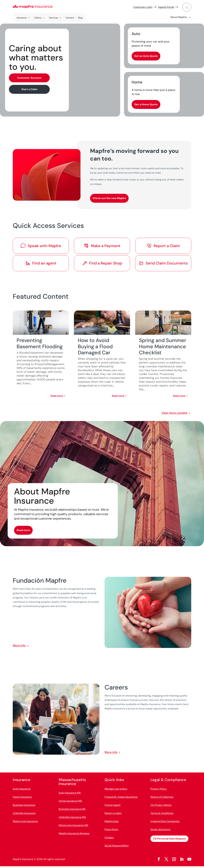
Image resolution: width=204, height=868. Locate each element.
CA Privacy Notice (161, 807)
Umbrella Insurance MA (72, 819)
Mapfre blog (112, 823)
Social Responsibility (117, 847)
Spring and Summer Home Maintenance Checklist (163, 348)
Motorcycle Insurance (25, 823)
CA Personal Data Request (169, 840)
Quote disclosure (160, 831)
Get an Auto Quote (146, 56)
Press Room (111, 831)
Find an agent (113, 807)
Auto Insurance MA (70, 795)
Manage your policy (116, 791)
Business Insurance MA (72, 811)
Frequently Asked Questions (121, 799)
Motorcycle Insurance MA (73, 827)
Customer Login (143, 7)
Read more (23, 532)
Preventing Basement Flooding (40, 345)
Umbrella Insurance (24, 815)
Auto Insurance (22, 791)
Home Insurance (22, 799)
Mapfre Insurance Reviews (74, 835)
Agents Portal (166, 7)
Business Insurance (24, 807)
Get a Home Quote (146, 104)
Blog (80, 18)
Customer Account (29, 78)
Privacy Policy (159, 791)
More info (19, 647)
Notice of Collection (162, 799)
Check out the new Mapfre (109, 198)
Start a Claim (29, 89)
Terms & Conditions (162, 815)
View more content (174, 414)
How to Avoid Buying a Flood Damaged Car (95, 348)
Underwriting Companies (165, 823)
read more (57, 397)
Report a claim (113, 815)
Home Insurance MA (70, 803)
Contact (70, 18)
